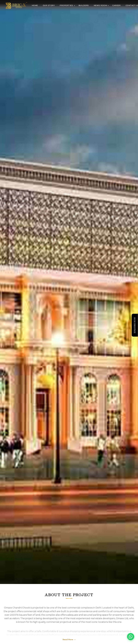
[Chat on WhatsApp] (131, 637)
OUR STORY (49, 5)
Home (35, 5)
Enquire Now (135, 325)
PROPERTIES (67, 5)
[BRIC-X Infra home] (16, 5)
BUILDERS (84, 5)
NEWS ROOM (101, 5)
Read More (69, 639)
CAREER (116, 5)
